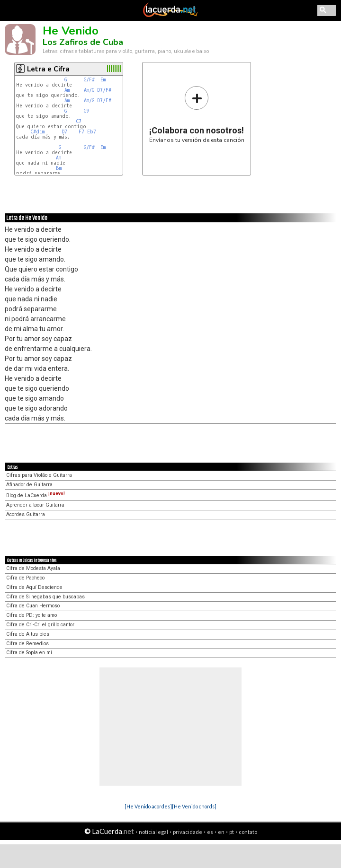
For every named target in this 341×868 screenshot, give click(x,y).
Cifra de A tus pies (28, 634)
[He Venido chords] (194, 806)
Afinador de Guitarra (29, 485)
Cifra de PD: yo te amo (31, 615)
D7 (64, 132)
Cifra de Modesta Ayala (33, 568)
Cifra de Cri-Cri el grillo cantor (40, 625)
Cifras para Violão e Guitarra (39, 475)
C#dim (37, 132)
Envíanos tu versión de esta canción (197, 114)
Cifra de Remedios (27, 644)
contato (248, 832)
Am (67, 90)
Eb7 (92, 132)
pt (232, 832)
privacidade (188, 832)
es (210, 832)
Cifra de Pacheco (25, 578)
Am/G (89, 90)
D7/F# (104, 90)
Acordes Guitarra (26, 514)
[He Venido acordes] (148, 806)
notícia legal (153, 832)
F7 (81, 132)
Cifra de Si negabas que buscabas (45, 597)
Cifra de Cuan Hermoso (33, 606)
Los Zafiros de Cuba (83, 42)
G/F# (89, 80)
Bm (59, 168)
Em (103, 80)
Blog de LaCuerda (36, 495)
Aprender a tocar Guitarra (35, 505)
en (221, 832)
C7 (79, 121)
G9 (86, 111)
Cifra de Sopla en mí (29, 653)
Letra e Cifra (48, 69)
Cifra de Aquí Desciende (34, 587)
